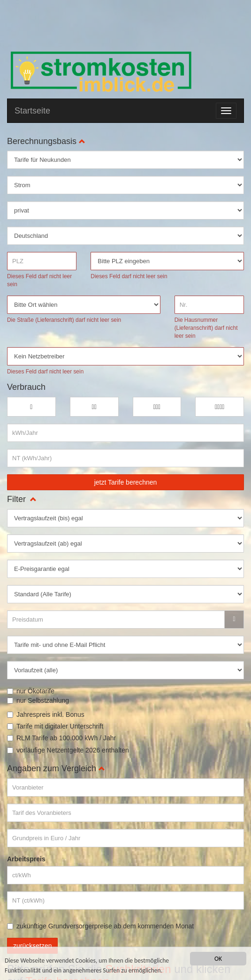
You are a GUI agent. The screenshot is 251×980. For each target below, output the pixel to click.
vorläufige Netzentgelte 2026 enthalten (68, 750)
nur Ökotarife (31, 691)
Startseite (32, 111)
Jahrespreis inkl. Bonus (46, 714)
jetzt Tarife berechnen (126, 482)
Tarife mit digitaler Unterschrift (55, 726)
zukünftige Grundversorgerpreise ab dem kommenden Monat (100, 926)
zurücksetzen (32, 946)
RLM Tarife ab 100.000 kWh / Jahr (61, 738)
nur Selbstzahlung (38, 700)
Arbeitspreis (26, 859)
